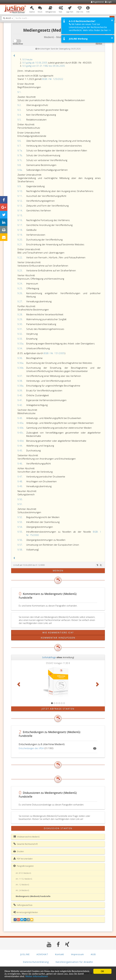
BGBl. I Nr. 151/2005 (54, 353)
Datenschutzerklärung (36, 962)
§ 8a (20, 170)
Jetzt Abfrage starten (58, 709)
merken (58, 571)
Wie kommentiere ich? (58, 632)
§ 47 (20, 477)
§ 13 (20, 206)
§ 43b (20, 428)
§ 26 (20, 293)
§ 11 (20, 196)
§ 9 (19, 186)
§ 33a (20, 343)
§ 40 (20, 395)
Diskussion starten (58, 828)
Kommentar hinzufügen (58, 638)
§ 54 (20, 527)
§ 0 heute (27, 59)
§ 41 (20, 400)
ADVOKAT (42, 954)
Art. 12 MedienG (22, 885)
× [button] (112, 20)
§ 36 (20, 358)
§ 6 (19, 141)
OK (102, 971)
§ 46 (20, 463)
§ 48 (20, 481)
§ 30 (20, 324)
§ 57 (20, 545)
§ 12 (20, 201)
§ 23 (20, 270)
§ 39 (20, 390)
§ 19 (20, 235)
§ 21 (20, 244)
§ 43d (20, 441)
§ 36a (20, 363)
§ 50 (20, 499)
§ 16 (20, 220)
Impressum (77, 954)
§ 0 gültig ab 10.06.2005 (35, 63)
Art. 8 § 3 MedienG (23, 873)
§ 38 (20, 381)
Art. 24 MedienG (22, 890)
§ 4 (19, 115)
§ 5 (19, 120)
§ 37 (20, 376)
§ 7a (20, 150)
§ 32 (20, 334)
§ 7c (20, 160)
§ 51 (20, 504)
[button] (32, 10)
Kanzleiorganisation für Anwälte (74, 962)
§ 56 (20, 540)
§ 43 (20, 418)
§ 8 (19, 165)
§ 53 (20, 522)
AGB (93, 954)
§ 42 (20, 405)
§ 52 (20, 517)
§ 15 (20, 215)
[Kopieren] (101, 565)
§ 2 (19, 105)
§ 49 (20, 486)
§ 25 (20, 288)
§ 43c (20, 433)
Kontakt (60, 954)
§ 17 (20, 225)
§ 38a (20, 386)
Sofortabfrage (49, 657)
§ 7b (20, 155)
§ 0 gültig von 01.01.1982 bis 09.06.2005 (44, 66)
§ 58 (20, 550)
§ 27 (20, 301)
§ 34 (20, 348)
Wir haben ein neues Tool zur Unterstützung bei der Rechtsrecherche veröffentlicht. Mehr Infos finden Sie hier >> (90, 27)
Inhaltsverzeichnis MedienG (27, 837)
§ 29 (20, 319)
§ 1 (19, 92)
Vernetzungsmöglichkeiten (26, 912)
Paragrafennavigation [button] (24, 866)
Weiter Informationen (37, 976)
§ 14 (20, 210)
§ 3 (19, 110)
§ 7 (19, 146)
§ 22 (20, 257)
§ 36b (20, 368)
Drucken (19, 851)
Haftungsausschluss (23, 905)
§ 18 (20, 230)
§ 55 (20, 532)
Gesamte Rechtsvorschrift (26, 844)
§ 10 (20, 191)
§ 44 (20, 446)
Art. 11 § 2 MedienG (24, 879)
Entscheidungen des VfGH (31, 748)
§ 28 (20, 314)
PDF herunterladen (23, 859)
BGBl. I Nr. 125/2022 (53, 79)
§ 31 (20, 329)
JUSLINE (25, 954)
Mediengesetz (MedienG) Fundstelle (33, 896)
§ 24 (20, 283)
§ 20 (20, 240)
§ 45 (20, 450)
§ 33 (20, 339)
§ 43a (20, 423)
